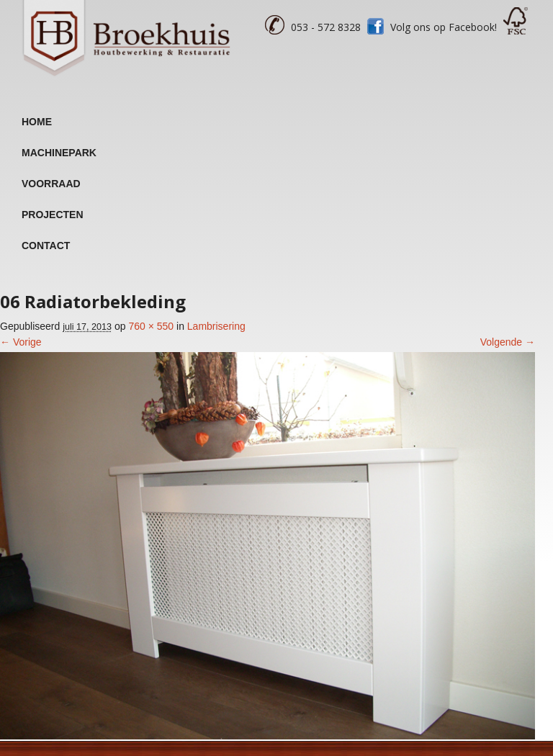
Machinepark (59, 153)
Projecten (53, 215)
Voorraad (51, 184)
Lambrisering (216, 326)
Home (37, 122)
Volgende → (508, 342)
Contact (46, 246)
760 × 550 (151, 326)
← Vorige (21, 342)
